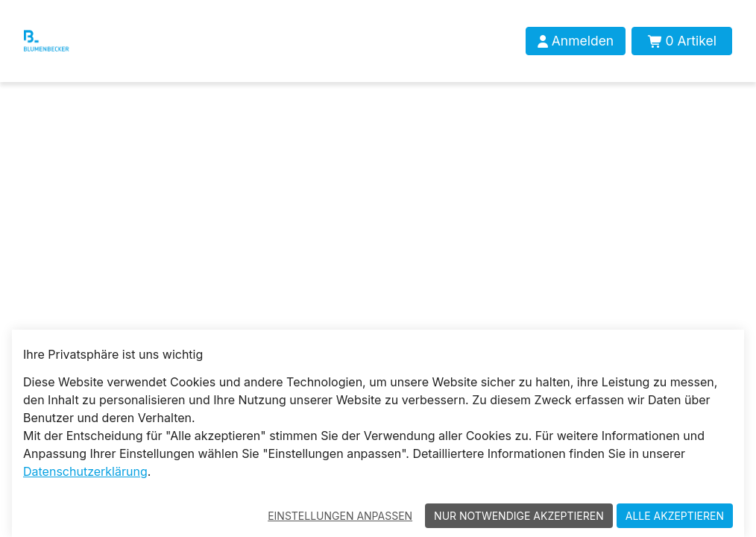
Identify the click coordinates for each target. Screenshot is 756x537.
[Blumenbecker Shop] (67, 41)
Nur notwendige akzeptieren (519, 516)
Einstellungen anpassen (340, 516)
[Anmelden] (576, 41)
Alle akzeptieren (675, 516)
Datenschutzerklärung (85, 471)
